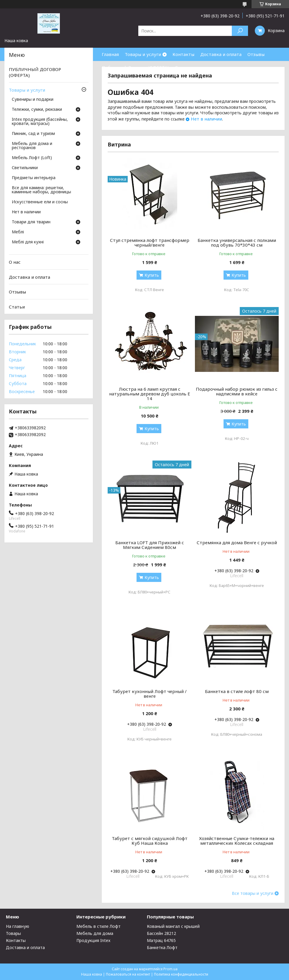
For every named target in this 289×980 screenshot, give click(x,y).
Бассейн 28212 (161, 933)
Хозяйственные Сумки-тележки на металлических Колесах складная (237, 841)
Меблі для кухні (28, 242)
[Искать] (240, 31)
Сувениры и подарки (33, 100)
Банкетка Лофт (162, 947)
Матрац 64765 (161, 940)
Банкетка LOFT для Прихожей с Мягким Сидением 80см (150, 545)
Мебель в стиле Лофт (98, 926)
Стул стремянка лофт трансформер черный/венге (150, 242)
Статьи (17, 307)
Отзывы (256, 54)
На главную (18, 926)
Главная (110, 54)
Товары (13, 933)
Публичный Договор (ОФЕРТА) (135, 67)
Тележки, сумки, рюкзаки (37, 110)
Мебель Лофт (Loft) (32, 158)
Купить (152, 275)
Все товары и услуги (253, 893)
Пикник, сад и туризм (33, 134)
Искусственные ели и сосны (40, 202)
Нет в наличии (206, 119)
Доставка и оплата (221, 54)
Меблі (18, 232)
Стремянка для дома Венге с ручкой (237, 542)
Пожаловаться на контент (128, 974)
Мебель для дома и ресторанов (32, 146)
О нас (181, 67)
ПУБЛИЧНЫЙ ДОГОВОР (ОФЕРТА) (35, 72)
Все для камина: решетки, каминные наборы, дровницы (41, 190)
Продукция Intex (93, 940)
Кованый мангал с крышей (173, 926)
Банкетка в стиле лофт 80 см (237, 691)
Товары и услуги (143, 54)
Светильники (25, 168)
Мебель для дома (95, 933)
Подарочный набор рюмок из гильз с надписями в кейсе (237, 391)
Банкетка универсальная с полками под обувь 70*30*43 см (237, 242)
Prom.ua (170, 969)
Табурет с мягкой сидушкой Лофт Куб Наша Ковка (150, 841)
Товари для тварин (31, 222)
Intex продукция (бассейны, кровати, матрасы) (40, 122)
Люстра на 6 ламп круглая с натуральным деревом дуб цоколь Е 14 (150, 394)
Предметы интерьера (34, 178)
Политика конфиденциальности (181, 974)
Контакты (183, 54)
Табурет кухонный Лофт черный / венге (150, 694)
